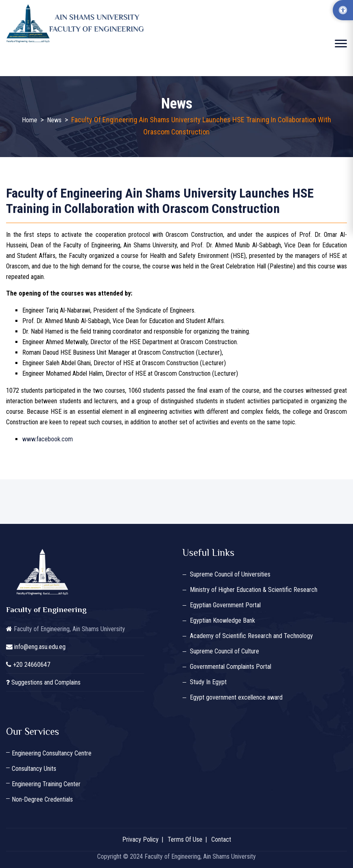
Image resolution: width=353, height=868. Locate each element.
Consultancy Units (34, 769)
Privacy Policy (140, 839)
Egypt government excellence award (236, 697)
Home (30, 120)
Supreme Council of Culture (224, 651)
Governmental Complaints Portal (231, 667)
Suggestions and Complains (46, 682)
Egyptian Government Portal (225, 605)
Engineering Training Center (46, 784)
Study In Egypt (208, 682)
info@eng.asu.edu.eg (40, 647)
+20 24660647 (32, 665)
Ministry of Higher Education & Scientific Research (254, 590)
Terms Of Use (185, 839)
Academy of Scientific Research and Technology (251, 636)
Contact (221, 839)
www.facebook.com (48, 439)
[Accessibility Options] (343, 10)
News (54, 120)
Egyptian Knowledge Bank (222, 620)
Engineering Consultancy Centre (52, 753)
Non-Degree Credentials (42, 799)
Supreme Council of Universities (230, 574)
